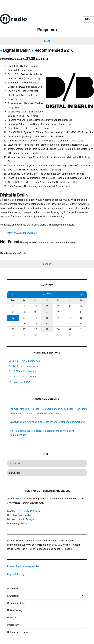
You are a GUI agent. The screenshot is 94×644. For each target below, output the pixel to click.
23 (58, 324)
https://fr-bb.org (16, 574)
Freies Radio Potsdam (28, 511)
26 (13, 329)
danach (47, 264)
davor (47, 41)
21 (36, 324)
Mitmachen (13, 596)
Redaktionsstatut (16, 603)
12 (13, 318)
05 (13, 312)
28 (36, 329)
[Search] (47, 463)
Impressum (13, 625)
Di (24, 300)
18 (81, 318)
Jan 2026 (47, 294)
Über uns (12, 618)
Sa (70, 300)
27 (24, 329)
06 (24, 312)
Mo (13, 300)
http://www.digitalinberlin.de (22, 233)
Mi (36, 300)
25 (81, 324)
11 (81, 312)
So (81, 300)
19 (13, 324)
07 (36, 312)
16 (58, 318)
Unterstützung (15, 610)
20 (24, 324)
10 (70, 312)
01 (47, 306)
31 (36, 306)
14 (36, 318)
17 (70, 318)
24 (70, 324)
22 (47, 324)
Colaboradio (24, 515)
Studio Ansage (26, 519)
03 (70, 306)
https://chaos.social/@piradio (23, 566)
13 (24, 318)
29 (13, 306)
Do (47, 300)
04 (81, 306)
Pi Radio (25, 523)
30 (24, 306)
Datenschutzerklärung (19, 632)
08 (47, 312)
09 (58, 312)
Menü (89, 19)
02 (58, 306)
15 (47, 318)
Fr (58, 300)
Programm (13, 589)
